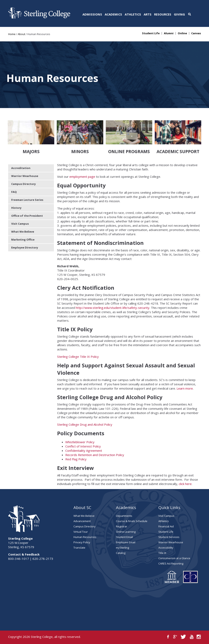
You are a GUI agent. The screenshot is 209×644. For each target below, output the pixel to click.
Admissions (92, 14)
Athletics (133, 14)
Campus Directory (23, 184)
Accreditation (21, 168)
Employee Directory (25, 247)
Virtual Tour (81, 532)
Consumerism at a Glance (174, 558)
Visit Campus (20, 224)
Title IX (162, 553)
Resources (163, 14)
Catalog (121, 553)
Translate (79, 548)
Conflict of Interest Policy (83, 446)
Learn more (185, 388)
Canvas (196, 33)
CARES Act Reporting (171, 563)
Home (12, 34)
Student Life (151, 33)
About (21, 34)
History (16, 208)
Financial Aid (166, 526)
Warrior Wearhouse (25, 176)
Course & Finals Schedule (132, 521)
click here (185, 484)
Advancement (82, 521)
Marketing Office (23, 240)
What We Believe (23, 232)
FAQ (14, 192)
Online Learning (126, 532)
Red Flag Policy (76, 459)
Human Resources (85, 537)
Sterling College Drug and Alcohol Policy (85, 424)
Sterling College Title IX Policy (78, 357)
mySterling (122, 548)
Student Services (169, 537)
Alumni (169, 33)
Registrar (122, 526)
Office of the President (27, 216)
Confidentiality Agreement (84, 451)
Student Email (124, 537)
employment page (83, 177)
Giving (179, 14)
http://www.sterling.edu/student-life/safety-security (113, 308)
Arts (148, 14)
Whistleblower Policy (80, 442)
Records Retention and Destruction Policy (95, 455)
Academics (113, 14)
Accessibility (166, 548)
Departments (124, 516)
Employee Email (126, 542)
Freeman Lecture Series (27, 200)
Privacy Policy (82, 542)
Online (182, 33)
